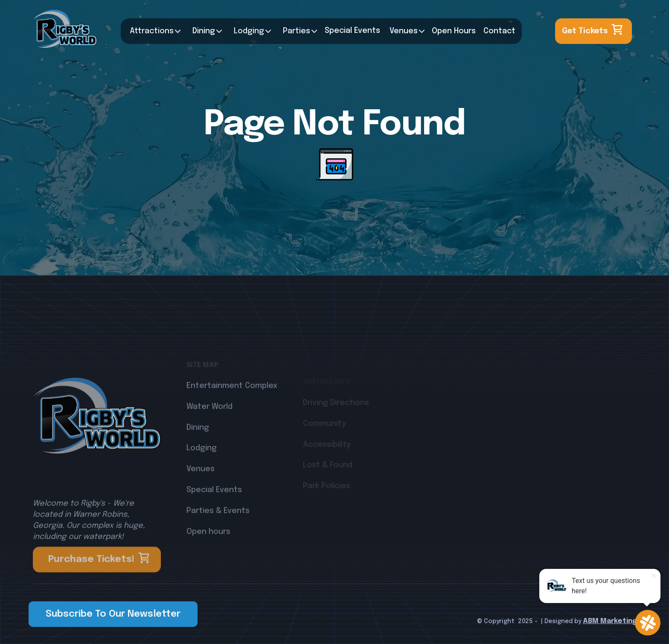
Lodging (202, 471)
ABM (591, 621)
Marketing (618, 621)
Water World (209, 429)
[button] (153, 31)
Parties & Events (218, 533)
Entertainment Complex (232, 408)
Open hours (208, 554)
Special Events (214, 512)
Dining (204, 31)
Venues (404, 31)
